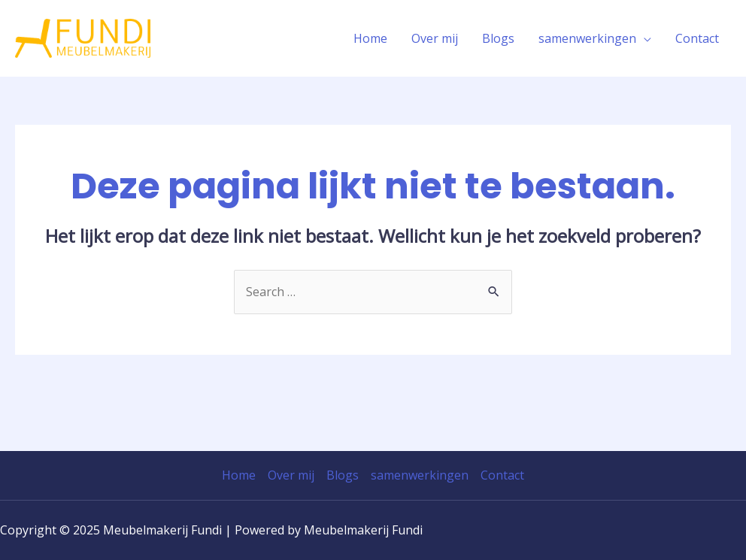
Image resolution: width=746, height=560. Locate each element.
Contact (697, 38)
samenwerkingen (587, 38)
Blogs (498, 38)
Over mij (435, 38)
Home (370, 38)
